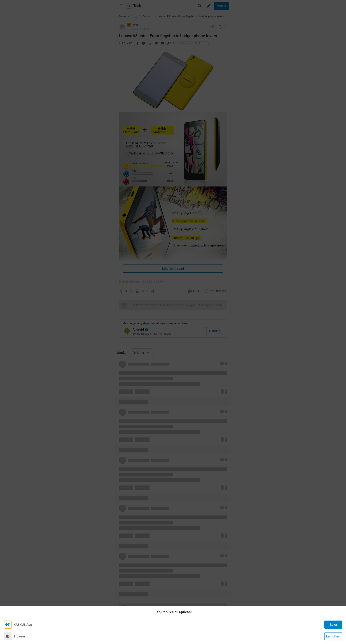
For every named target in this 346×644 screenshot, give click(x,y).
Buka (333, 625)
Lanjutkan (333, 636)
